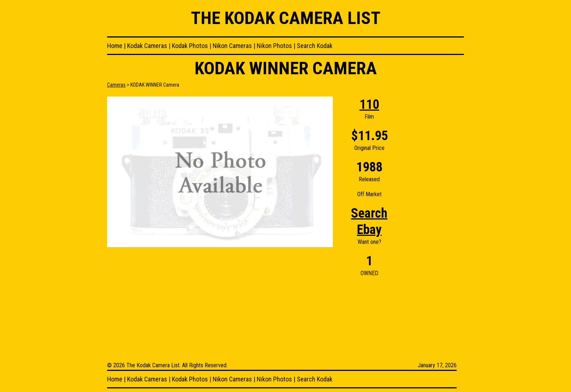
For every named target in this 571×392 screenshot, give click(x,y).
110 (369, 104)
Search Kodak (315, 46)
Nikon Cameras (232, 46)
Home (115, 46)
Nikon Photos (274, 46)
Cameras (116, 85)
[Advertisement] (435, 206)
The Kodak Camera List (286, 18)
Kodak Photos (190, 46)
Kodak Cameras (147, 46)
